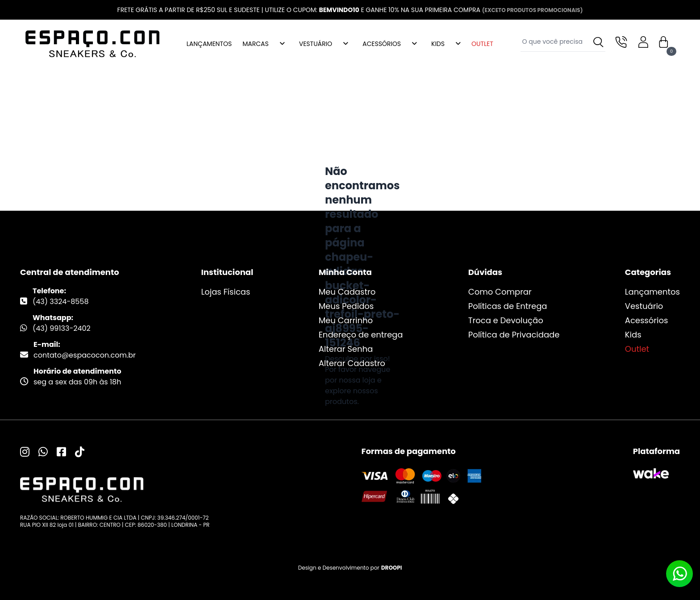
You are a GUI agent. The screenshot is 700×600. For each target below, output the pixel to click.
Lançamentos (652, 292)
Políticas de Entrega (508, 306)
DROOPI (392, 568)
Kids (633, 335)
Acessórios (647, 320)
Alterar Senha (346, 349)
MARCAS (255, 44)
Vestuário (644, 306)
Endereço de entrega (361, 335)
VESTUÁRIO (316, 44)
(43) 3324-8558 (61, 302)
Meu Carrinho (346, 320)
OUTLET (482, 44)
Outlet (637, 349)
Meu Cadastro (347, 292)
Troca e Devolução (506, 320)
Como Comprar (500, 292)
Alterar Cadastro (352, 363)
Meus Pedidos (346, 306)
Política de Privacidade (514, 335)
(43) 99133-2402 (62, 328)
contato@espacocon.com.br (85, 355)
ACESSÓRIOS (382, 44)
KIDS (438, 44)
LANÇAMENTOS (209, 44)
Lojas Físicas (225, 292)
